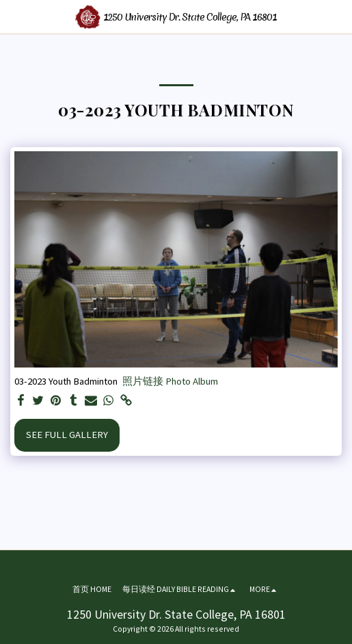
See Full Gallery (67, 435)
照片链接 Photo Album (170, 381)
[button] (15, 16)
